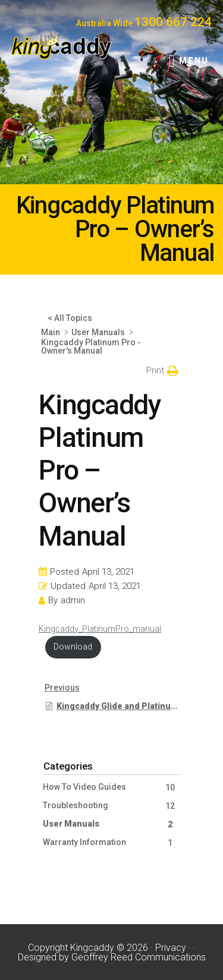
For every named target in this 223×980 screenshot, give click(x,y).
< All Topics (70, 318)
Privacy (171, 948)
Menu (194, 61)
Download (73, 647)
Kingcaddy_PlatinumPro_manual (100, 629)
